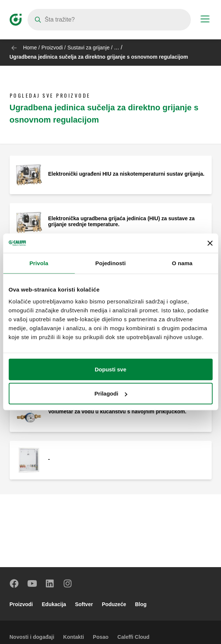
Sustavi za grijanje (88, 48)
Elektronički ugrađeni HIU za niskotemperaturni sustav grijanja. (126, 174)
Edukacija (54, 604)
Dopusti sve (110, 369)
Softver (84, 604)
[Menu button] (205, 20)
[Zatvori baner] (210, 243)
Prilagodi (111, 393)
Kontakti (74, 637)
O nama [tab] (182, 263)
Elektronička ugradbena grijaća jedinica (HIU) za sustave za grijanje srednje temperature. (121, 221)
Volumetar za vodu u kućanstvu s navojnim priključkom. (117, 412)
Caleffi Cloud (133, 637)
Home (30, 48)
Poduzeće (114, 604)
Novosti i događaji (32, 637)
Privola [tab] (39, 263)
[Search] (109, 20)
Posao (101, 637)
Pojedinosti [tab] (111, 263)
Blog (141, 604)
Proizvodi (52, 48)
